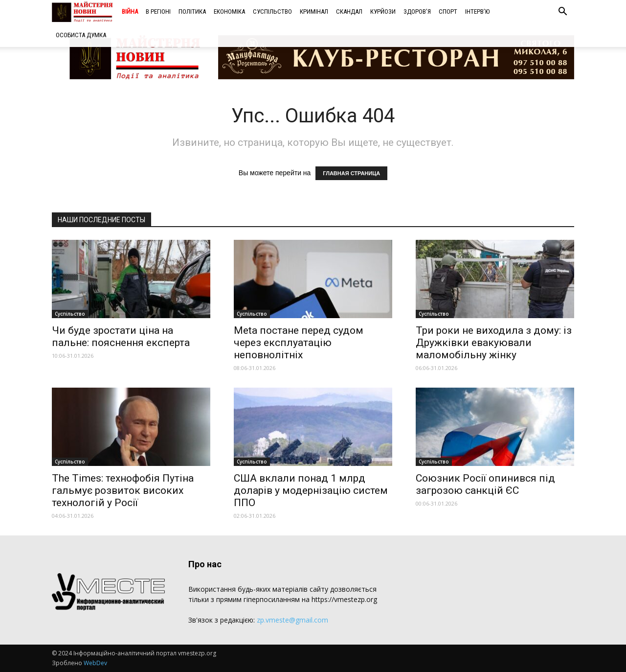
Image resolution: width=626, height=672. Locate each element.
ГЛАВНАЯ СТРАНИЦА (351, 173)
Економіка (229, 12)
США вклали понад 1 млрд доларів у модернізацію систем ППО (311, 490)
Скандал (349, 12)
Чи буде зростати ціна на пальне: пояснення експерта (121, 336)
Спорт (448, 12)
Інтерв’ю (477, 12)
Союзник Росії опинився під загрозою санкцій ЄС (485, 484)
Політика (192, 12)
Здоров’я (417, 12)
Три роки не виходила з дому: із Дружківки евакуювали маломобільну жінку (494, 343)
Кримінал (314, 12)
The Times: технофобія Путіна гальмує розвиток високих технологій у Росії (123, 490)
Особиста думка (81, 35)
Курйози (383, 12)
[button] (562, 12)
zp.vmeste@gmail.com (292, 620)
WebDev (95, 663)
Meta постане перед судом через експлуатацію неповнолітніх (299, 343)
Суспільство (272, 12)
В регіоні (158, 12)
